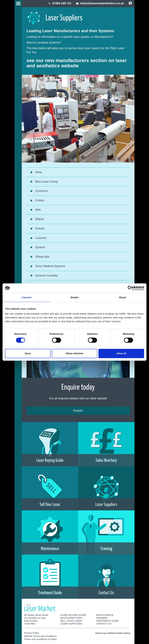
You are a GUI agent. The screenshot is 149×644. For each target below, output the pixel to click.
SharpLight (42, 257)
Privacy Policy (32, 633)
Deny (28, 353)
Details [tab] (74, 297)
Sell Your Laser (71, 621)
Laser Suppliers (71, 624)
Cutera (40, 200)
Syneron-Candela (47, 276)
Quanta (40, 247)
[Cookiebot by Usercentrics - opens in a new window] (130, 288)
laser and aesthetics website (77, 63)
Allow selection (74, 353)
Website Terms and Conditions (40, 636)
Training (102, 618)
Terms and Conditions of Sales (40, 639)
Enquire (78, 411)
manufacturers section (81, 60)
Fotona (40, 228)
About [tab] (122, 297)
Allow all (121, 353)
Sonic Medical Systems (50, 266)
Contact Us (104, 624)
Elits (38, 210)
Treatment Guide (107, 621)
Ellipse (40, 219)
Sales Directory (71, 618)
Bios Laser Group (47, 182)
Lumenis (41, 238)
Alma (39, 172)
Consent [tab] (27, 297)
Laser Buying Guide (73, 615)
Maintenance (105, 615)
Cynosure (41, 191)
